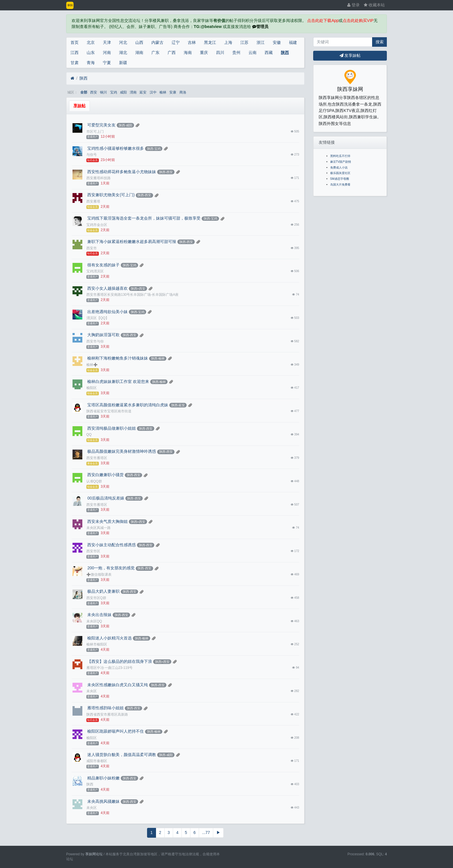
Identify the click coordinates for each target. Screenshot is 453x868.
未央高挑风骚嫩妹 (103, 801)
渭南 (133, 92)
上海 (228, 42)
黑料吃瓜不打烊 (340, 156)
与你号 (92, 155)
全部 (84, 92)
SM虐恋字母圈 (340, 179)
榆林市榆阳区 (97, 644)
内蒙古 (157, 42)
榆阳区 (92, 388)
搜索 (380, 42)
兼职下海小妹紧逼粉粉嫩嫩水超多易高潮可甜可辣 (131, 242)
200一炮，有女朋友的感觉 (111, 568)
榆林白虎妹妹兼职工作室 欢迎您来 (118, 381)
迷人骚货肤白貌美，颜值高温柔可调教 (121, 755)
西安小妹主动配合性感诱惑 (111, 545)
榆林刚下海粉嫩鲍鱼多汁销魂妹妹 (117, 358)
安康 (173, 92)
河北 (123, 42)
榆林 (163, 92)
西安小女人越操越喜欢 (107, 288)
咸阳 (123, 92)
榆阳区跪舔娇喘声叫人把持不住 (115, 731)
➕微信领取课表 (99, 575)
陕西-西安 (166, 172)
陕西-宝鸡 (154, 149)
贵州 (236, 53)
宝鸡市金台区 (97, 225)
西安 (94, 92)
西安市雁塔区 (97, 458)
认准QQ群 (94, 481)
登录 (353, 5)
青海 (91, 63)
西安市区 (93, 551)
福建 (293, 42)
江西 (75, 53)
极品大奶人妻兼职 (103, 591)
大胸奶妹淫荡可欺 (103, 335)
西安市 (92, 248)
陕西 (285, 53)
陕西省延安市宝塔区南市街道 (109, 411)
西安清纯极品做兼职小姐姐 (111, 428)
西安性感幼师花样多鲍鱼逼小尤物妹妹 (121, 172)
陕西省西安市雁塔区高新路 (107, 714)
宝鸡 (114, 92)
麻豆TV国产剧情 (341, 162)
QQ (89, 435)
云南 (253, 53)
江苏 (244, 42)
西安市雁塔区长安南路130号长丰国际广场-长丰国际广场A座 (133, 295)
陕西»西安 (138, 289)
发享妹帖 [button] (350, 55)
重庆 (204, 53)
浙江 (261, 42)
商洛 (183, 92)
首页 (75, 42)
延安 (143, 92)
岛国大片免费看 (340, 185)
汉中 (153, 92)
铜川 (103, 92)
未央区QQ (94, 621)
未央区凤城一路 (99, 528)
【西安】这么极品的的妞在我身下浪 (119, 661)
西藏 (269, 53)
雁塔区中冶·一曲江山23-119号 (109, 668)
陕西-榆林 (158, 358)
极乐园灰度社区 (340, 173)
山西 (139, 42)
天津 (107, 42)
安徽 (277, 42)
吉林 (192, 42)
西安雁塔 (93, 201)
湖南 (139, 53)
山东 (91, 53)
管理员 (260, 27)
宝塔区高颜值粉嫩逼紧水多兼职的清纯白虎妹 (127, 405)
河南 (107, 53)
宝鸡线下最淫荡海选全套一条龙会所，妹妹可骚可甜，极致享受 (144, 218)
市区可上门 (95, 132)
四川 (220, 53)
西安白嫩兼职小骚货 (105, 475)
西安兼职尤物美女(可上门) (111, 195)
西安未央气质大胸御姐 (107, 521)
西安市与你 (95, 341)
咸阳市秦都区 (97, 761)
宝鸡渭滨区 (95, 271)
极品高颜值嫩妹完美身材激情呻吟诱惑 (121, 451)
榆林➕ (92, 365)
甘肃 (75, 63)
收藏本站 (374, 5)
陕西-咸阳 (126, 125)
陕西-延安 (178, 405)
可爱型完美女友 (101, 125)
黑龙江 (210, 42)
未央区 (92, 691)
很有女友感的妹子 (103, 265)
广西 (172, 53)
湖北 (123, 53)
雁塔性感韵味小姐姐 (105, 708)
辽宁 (176, 42)
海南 (188, 53)
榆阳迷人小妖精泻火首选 (109, 638)
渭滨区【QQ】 (98, 318)
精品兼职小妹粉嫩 (103, 778)
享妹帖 (79, 106)
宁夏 (107, 63)
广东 (155, 53)
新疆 (123, 63)
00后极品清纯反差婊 (105, 498)
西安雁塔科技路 (99, 178)
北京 (91, 42)
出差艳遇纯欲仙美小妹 (107, 312)
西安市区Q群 (96, 598)
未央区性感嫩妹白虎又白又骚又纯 (117, 685)
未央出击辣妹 (99, 615)
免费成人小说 (339, 168)
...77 (206, 833)
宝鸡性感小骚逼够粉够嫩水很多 (115, 148)
